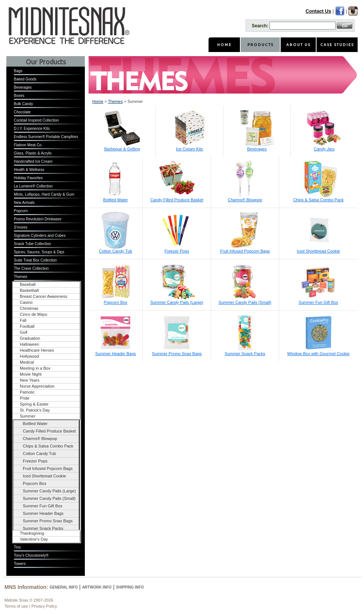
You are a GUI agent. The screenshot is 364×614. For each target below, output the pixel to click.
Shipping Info (130, 587)
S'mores (21, 227)
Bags (18, 71)
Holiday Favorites (28, 178)
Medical (27, 362)
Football (27, 326)
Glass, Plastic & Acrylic (33, 153)
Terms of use (16, 606)
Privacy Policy (44, 606)
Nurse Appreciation (37, 386)
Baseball (28, 284)
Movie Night (31, 374)
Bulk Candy (23, 104)
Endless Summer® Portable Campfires (46, 137)
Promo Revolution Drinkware (38, 219)
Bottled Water (35, 424)
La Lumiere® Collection (33, 186)
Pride (25, 398)
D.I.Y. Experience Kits (32, 129)
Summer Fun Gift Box (43, 506)
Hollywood (29, 356)
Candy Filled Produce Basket (49, 431)
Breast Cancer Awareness (44, 296)
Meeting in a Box (35, 368)
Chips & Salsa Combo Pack (48, 446)
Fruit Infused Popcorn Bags (48, 468)
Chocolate (22, 112)
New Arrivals (24, 203)
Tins (17, 547)
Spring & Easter (34, 404)
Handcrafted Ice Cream (33, 161)
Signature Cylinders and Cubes (40, 236)
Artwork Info (97, 587)
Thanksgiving (32, 533)
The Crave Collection (31, 268)
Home (98, 101)
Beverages (23, 87)
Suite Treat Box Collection (35, 260)
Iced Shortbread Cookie (44, 476)
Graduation (30, 338)
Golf (24, 332)
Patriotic (27, 392)
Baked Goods (25, 79)
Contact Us (319, 11)
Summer (28, 416)
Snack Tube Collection (33, 244)
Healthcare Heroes (37, 350)
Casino (26, 302)
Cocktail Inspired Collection (36, 120)
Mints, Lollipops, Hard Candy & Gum (44, 194)
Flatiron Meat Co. (28, 145)
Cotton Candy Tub (39, 453)
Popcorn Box (35, 483)
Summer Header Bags (43, 513)
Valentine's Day (34, 539)
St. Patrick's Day (35, 410)
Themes (21, 277)
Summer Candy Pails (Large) (49, 491)
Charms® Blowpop (40, 439)
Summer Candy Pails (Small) (49, 498)
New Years (30, 380)
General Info (64, 587)
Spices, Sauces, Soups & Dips (39, 252)
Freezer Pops (35, 461)
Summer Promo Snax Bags (48, 521)
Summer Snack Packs (43, 528)
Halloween (29, 344)
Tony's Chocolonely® (31, 555)
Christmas (29, 308)
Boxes (19, 96)
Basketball (29, 290)
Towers (20, 564)
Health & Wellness (29, 170)
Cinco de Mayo (33, 314)
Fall (23, 320)
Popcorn (21, 211)
